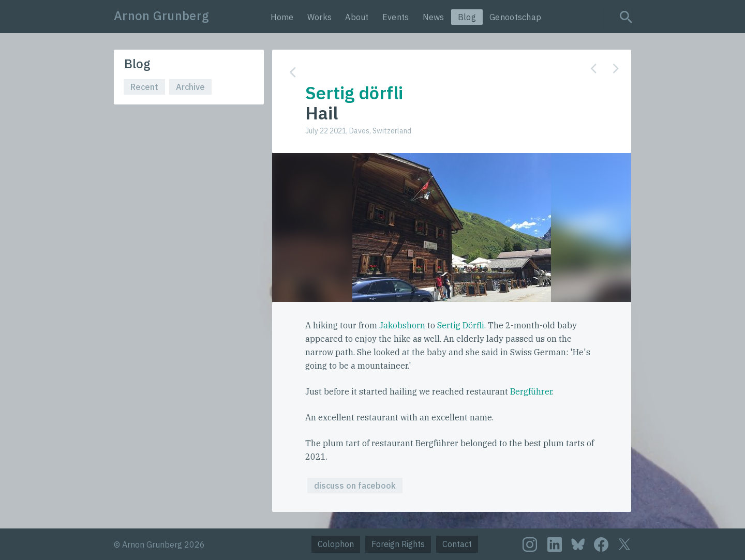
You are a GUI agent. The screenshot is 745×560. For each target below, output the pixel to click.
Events (396, 17)
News (434, 17)
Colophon (336, 544)
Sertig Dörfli (461, 325)
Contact (457, 544)
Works (320, 17)
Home (282, 17)
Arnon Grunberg (161, 16)
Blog (467, 17)
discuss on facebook (355, 486)
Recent (144, 87)
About (357, 17)
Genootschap (515, 17)
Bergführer (531, 391)
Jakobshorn (402, 325)
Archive (190, 87)
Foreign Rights (398, 544)
